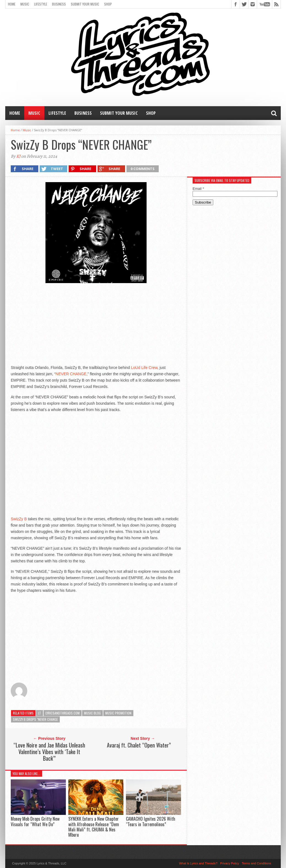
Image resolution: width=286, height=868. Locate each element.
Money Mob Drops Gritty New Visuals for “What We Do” (35, 821)
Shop (108, 4)
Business (59, 4)
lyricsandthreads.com (63, 713)
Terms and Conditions (257, 863)
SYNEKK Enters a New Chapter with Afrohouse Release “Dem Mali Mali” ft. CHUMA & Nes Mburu (94, 827)
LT (40, 713)
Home (12, 4)
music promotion (118, 713)
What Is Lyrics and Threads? (198, 863)
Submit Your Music (85, 4)
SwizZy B (19, 519)
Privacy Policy (230, 863)
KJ (18, 156)
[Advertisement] (96, 324)
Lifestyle (41, 4)
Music (25, 4)
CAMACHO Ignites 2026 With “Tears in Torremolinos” (151, 821)
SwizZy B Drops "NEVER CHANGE (35, 719)
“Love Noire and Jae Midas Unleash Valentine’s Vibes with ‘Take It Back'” (49, 752)
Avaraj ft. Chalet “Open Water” (139, 745)
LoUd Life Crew (144, 368)
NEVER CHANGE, (72, 374)
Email (198, 189)
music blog (92, 713)
